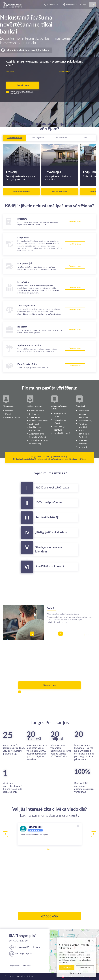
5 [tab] (92, 635)
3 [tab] (88, 635)
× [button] (93, 941)
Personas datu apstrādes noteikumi (19, 977)
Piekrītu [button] (67, 968)
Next (61, 635)
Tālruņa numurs (64, 71)
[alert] (76, 957)
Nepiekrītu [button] (85, 968)
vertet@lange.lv (23, 954)
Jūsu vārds (10, 71)
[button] (76, 973)
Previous (49, 635)
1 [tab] (84, 635)
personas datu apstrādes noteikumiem (21, 92)
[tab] (14, 138)
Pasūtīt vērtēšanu (21, 192)
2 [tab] (86, 635)
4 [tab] (90, 635)
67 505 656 (49, 916)
